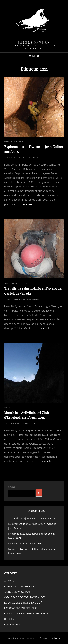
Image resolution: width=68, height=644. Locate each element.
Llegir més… (28, 205)
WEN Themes (54, 638)
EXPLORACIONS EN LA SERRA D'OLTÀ (23, 603)
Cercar (12, 487)
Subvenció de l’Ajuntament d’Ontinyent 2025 (32, 518)
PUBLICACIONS (12, 624)
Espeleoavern (34, 42)
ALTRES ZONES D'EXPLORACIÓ (16, 283)
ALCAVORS (10, 581)
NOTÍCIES (8, 407)
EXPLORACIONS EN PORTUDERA (21, 608)
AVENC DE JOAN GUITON (14, 142)
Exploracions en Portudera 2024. (25, 544)
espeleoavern (33, 158)
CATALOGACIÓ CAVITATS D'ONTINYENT (24, 597)
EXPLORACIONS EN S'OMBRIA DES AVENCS (26, 614)
